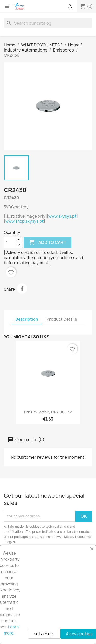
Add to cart (47, 242)
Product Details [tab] (62, 319)
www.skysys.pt (62, 216)
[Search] (48, 23)
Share (22, 289)
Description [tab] (27, 319)
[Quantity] (10, 242)
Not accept (44, 634)
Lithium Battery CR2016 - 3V (48, 412)
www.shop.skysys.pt (24, 221)
